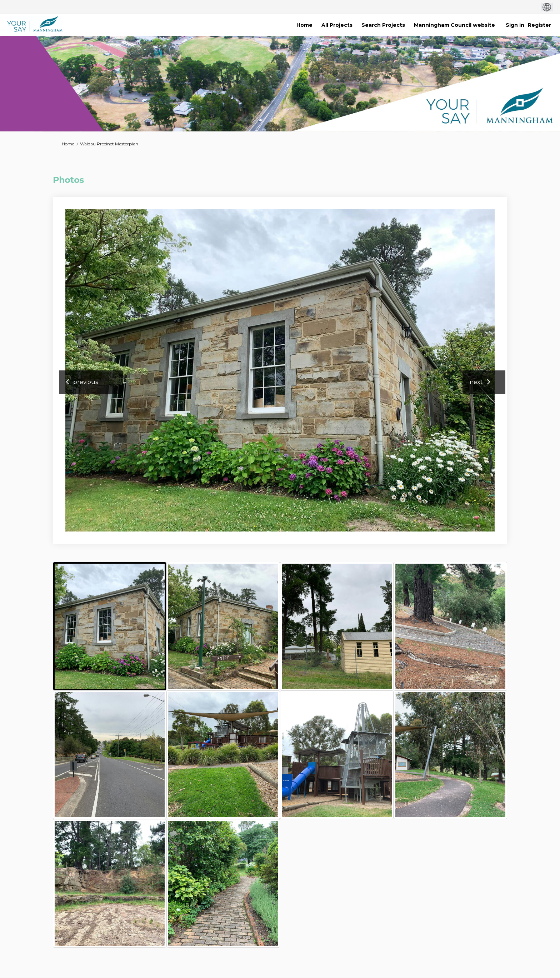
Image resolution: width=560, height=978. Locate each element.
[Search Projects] (383, 25)
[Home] (304, 25)
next (476, 382)
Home (68, 144)
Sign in (515, 25)
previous (86, 382)
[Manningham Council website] (454, 25)
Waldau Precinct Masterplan (109, 144)
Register (539, 25)
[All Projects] (337, 25)
